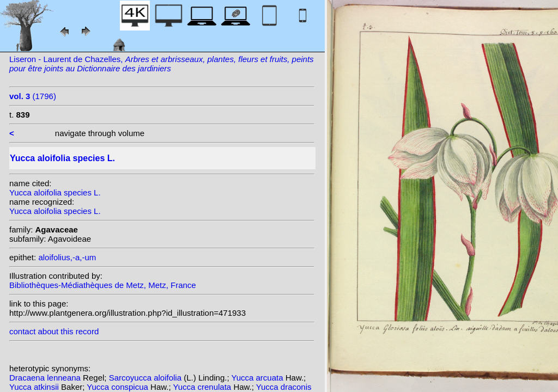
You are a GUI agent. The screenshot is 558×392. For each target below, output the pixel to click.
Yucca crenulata (203, 387)
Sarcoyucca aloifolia (147, 378)
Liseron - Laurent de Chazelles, (162, 64)
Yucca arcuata (259, 378)
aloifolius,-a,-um (67, 257)
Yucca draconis (284, 387)
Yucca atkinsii (35, 387)
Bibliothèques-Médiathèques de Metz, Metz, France (103, 285)
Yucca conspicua (119, 387)
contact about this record (54, 331)
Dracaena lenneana (46, 378)
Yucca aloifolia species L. (55, 192)
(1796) (33, 96)
